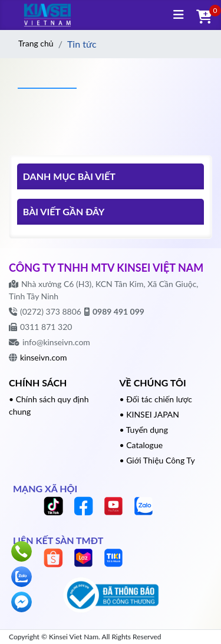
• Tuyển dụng (144, 430)
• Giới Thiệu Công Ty (157, 460)
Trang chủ (36, 43)
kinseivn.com (43, 357)
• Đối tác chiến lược (156, 399)
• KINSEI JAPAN (150, 414)
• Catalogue (141, 445)
